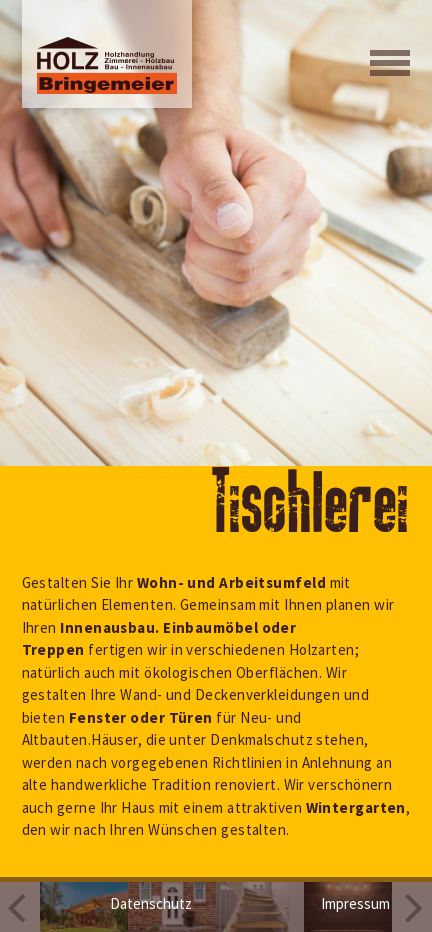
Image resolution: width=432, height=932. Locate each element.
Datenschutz (151, 903)
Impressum (355, 903)
